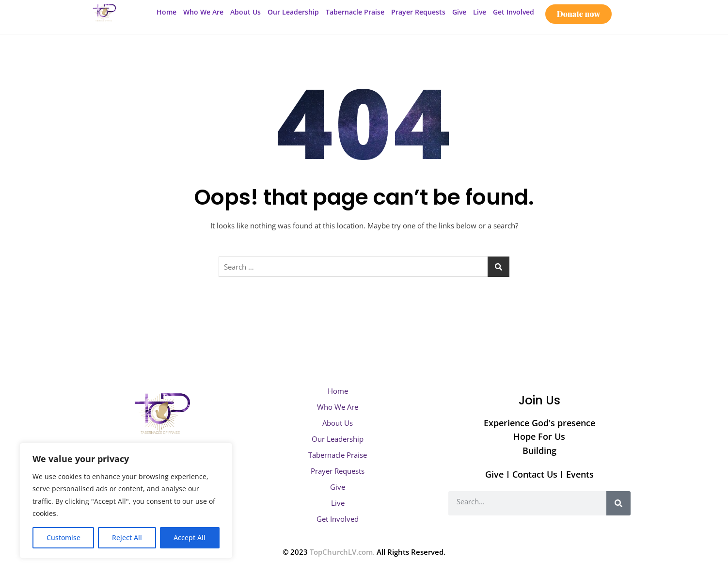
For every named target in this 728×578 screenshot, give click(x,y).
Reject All (127, 538)
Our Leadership (293, 12)
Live (480, 12)
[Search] (618, 503)
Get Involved (514, 12)
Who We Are (203, 12)
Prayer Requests (418, 12)
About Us (245, 12)
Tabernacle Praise (355, 12)
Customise (63, 538)
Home (166, 12)
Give (459, 12)
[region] (126, 501)
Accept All (190, 538)
